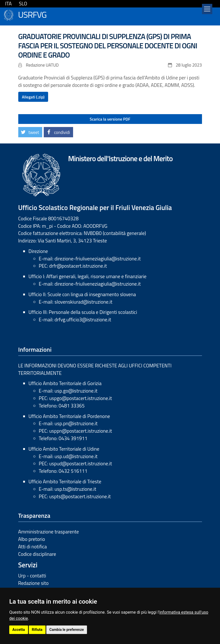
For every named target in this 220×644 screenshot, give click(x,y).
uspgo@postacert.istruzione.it (81, 398)
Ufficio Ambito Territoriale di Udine (64, 449)
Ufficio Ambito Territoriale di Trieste (65, 481)
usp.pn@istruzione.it (76, 423)
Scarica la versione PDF (110, 119)
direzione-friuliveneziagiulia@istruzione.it (98, 258)
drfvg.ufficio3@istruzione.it (83, 319)
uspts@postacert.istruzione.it (80, 496)
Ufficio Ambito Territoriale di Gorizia (65, 383)
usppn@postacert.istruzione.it (81, 431)
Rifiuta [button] (37, 630)
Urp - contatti (32, 575)
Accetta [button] (19, 630)
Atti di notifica (33, 546)
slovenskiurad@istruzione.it (83, 302)
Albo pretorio (32, 539)
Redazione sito (33, 583)
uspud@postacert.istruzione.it (81, 463)
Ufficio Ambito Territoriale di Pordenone (69, 416)
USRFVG (32, 14)
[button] (30, 132)
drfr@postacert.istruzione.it (78, 266)
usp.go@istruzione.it (76, 391)
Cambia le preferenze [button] (67, 630)
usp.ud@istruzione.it (76, 456)
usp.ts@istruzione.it (75, 489)
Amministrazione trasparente (49, 532)
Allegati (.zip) (33, 97)
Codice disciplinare (37, 554)
